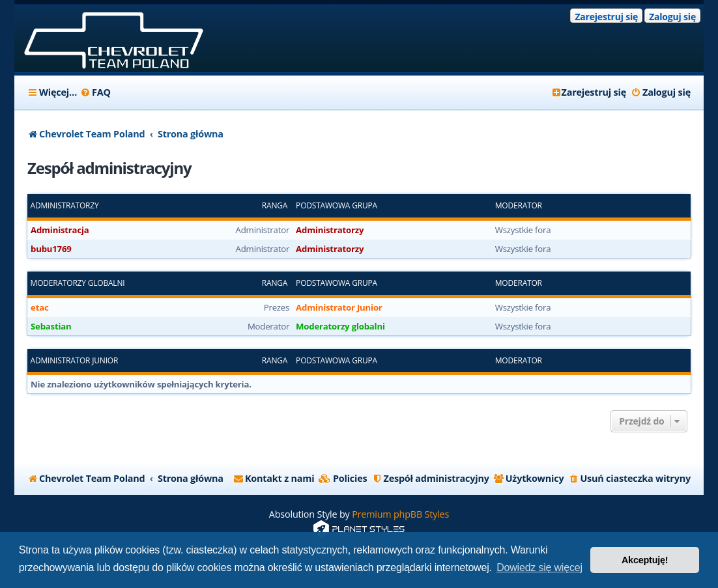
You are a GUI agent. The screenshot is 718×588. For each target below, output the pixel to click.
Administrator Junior (339, 307)
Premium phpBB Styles (400, 514)
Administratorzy (65, 206)
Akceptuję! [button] (645, 560)
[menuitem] (95, 92)
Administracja (60, 230)
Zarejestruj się (606, 17)
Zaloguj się (672, 17)
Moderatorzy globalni (78, 283)
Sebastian (51, 326)
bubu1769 (51, 249)
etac (39, 307)
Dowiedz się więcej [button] (539, 567)
